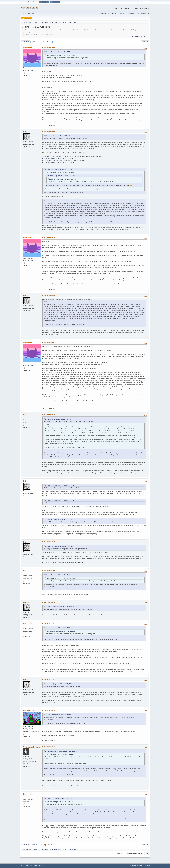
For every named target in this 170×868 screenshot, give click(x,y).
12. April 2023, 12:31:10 (49, 415)
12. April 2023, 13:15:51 (49, 624)
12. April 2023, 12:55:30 (49, 571)
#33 (84, 152)
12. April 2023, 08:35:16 (49, 132)
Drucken (145, 42)
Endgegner (28, 415)
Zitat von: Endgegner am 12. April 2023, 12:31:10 (60, 546)
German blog (115, 13)
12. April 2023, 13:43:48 (49, 747)
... (41, 42)
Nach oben (26, 845)
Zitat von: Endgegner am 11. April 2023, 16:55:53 (61, 55)
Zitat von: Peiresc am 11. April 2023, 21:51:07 (63, 179)
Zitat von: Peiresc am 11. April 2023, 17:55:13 (59, 52)
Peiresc (26, 132)
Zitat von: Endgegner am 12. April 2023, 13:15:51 (60, 684)
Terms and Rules (138, 866)
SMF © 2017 (30, 866)
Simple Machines (38, 866)
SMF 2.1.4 (23, 866)
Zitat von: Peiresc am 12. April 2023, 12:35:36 (59, 575)
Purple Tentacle (30, 711)
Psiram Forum (29, 8)
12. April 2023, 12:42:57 (49, 542)
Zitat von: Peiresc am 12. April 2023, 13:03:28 (59, 628)
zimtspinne (28, 48)
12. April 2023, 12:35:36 (49, 481)
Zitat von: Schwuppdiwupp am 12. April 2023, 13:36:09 (61, 751)
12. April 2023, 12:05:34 (49, 343)
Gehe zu (120, 853)
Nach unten (26, 42)
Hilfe (131, 866)
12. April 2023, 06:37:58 (49, 48)
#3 (81, 152)
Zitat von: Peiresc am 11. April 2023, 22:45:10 (60, 173)
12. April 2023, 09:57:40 (49, 296)
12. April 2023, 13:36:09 (49, 710)
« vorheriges (134, 36)
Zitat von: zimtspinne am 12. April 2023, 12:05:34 (60, 485)
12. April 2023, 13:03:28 (49, 602)
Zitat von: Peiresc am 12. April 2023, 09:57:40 (59, 419)
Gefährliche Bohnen (31, 747)
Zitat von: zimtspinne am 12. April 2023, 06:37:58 (60, 136)
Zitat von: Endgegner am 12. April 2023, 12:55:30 (60, 607)
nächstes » (144, 36)
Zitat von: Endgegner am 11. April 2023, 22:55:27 (60, 169)
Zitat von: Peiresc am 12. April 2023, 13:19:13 (59, 798)
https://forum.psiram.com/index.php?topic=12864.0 (59, 162)
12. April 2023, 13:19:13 (49, 680)
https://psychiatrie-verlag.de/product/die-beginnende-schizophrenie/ (64, 563)
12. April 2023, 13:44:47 (49, 794)
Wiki (109, 13)
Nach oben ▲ (146, 866)
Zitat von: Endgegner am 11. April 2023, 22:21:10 (62, 176)
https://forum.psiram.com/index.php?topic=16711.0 (59, 158)
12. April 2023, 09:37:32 (49, 238)
